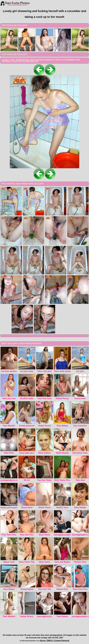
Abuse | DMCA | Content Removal (55, 641)
